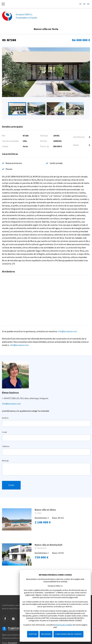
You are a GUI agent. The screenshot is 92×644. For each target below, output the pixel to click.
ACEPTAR (33, 634)
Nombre (5, 418)
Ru (80, 4)
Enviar (11, 485)
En (84, 4)
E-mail (4, 432)
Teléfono (6, 446)
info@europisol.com (67, 331)
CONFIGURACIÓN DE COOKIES (68, 634)
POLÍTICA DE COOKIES (64, 625)
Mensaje (5, 461)
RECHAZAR (46, 634)
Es (88, 4)
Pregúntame (14, 628)
